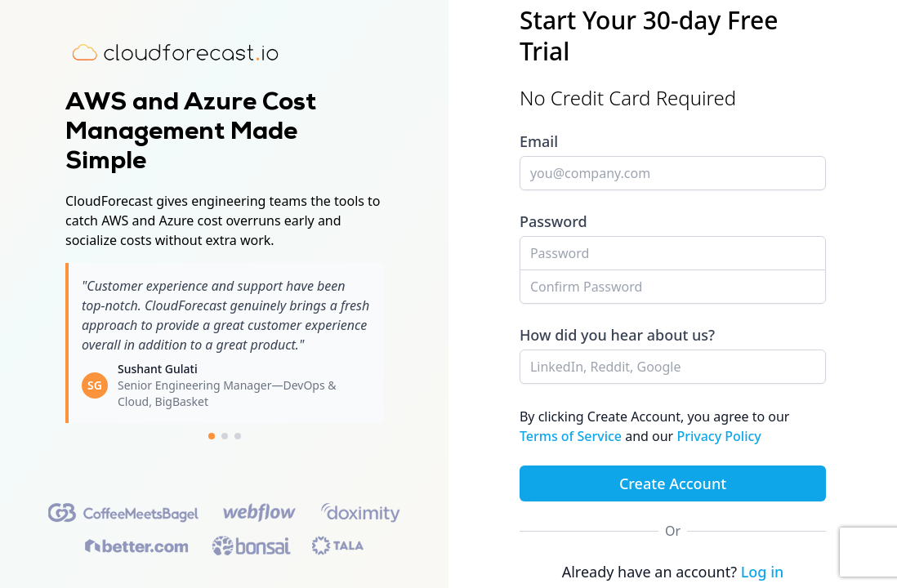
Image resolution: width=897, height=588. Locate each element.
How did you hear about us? (617, 335)
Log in (763, 572)
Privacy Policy (718, 436)
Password (553, 221)
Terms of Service (572, 436)
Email (539, 141)
